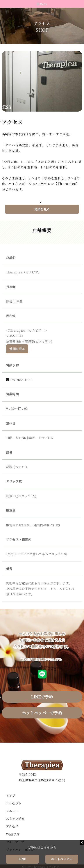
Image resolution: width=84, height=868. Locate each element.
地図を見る (42, 210)
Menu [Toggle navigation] (42, 4)
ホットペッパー (62, 859)
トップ (11, 796)
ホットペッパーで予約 (42, 713)
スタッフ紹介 (15, 819)
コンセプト (14, 803)
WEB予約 (13, 834)
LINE (22, 859)
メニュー (12, 811)
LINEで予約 (42, 697)
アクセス (12, 826)
